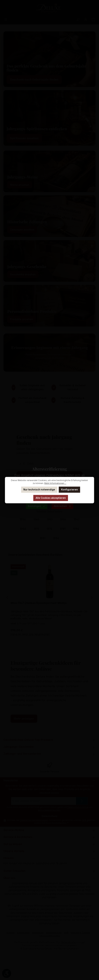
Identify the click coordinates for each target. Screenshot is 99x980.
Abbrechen (62, 506)
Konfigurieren (69, 490)
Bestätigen (37, 506)
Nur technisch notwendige (39, 490)
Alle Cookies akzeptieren (51, 498)
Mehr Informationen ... (55, 483)
